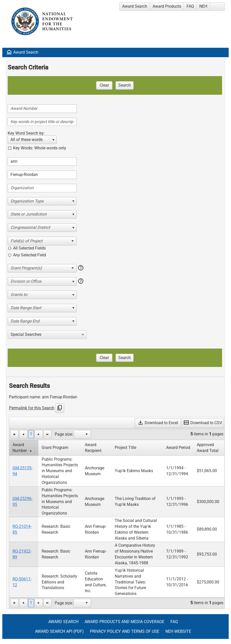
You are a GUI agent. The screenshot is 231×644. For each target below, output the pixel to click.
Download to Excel (158, 423)
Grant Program (55, 448)
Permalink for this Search (32, 408)
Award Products (167, 6)
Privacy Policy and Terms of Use (125, 631)
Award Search (135, 6)
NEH (203, 6)
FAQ (190, 6)
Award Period (178, 448)
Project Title (125, 448)
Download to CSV (203, 423)
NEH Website (178, 631)
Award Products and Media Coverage (124, 622)
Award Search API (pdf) (59, 631)
